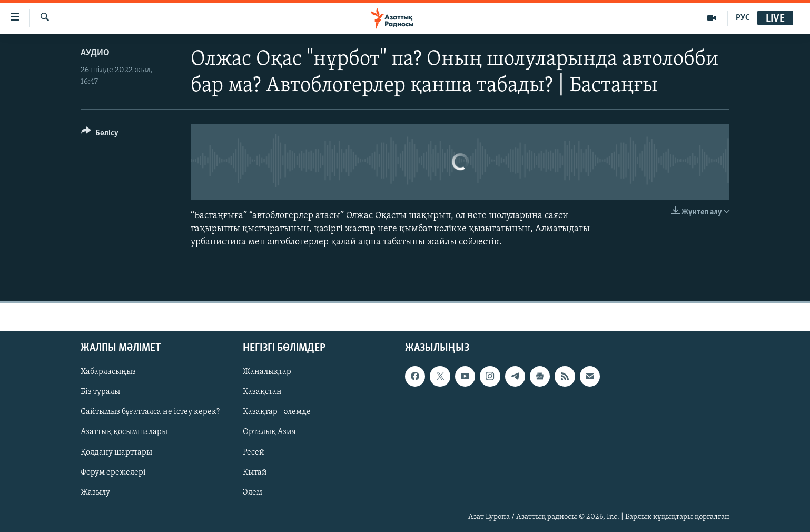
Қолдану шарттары (116, 452)
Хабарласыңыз (108, 372)
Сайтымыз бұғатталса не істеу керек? (150, 412)
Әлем (253, 492)
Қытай (255, 472)
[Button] (100, 135)
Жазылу (95, 492)
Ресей (254, 452)
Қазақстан (262, 392)
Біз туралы (100, 392)
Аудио (95, 53)
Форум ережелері (113, 472)
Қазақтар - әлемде (277, 412)
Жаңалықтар (267, 372)
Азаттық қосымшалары (124, 432)
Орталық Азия (269, 432)
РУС (743, 18)
